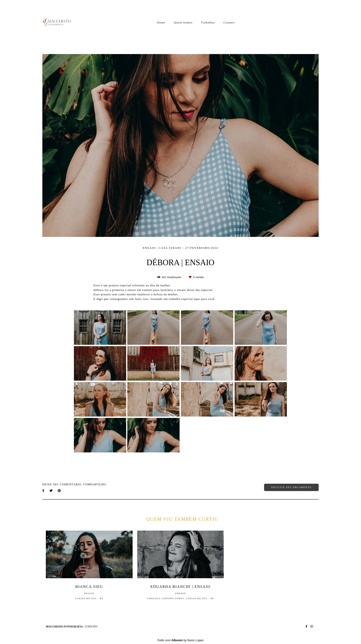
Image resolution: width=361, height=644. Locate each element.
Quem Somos (183, 22)
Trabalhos (208, 22)
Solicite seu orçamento (291, 487)
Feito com (180, 640)
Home (161, 22)
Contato (229, 22)
